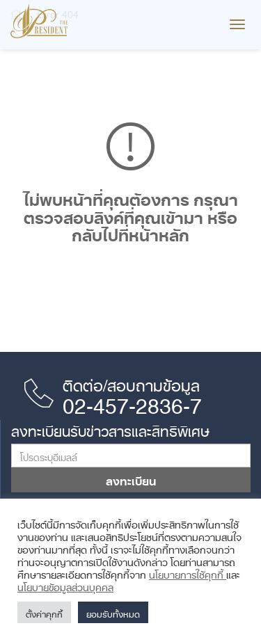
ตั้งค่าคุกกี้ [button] (44, 612)
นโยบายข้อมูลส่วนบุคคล (65, 585)
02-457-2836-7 (132, 401)
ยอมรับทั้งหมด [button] (113, 612)
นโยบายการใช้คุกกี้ (188, 572)
